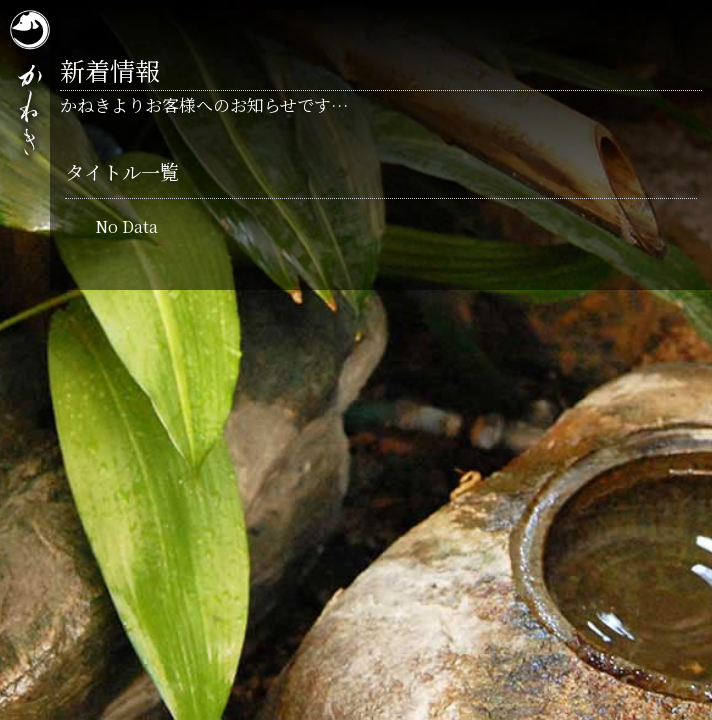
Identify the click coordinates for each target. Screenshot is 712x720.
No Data (126, 226)
